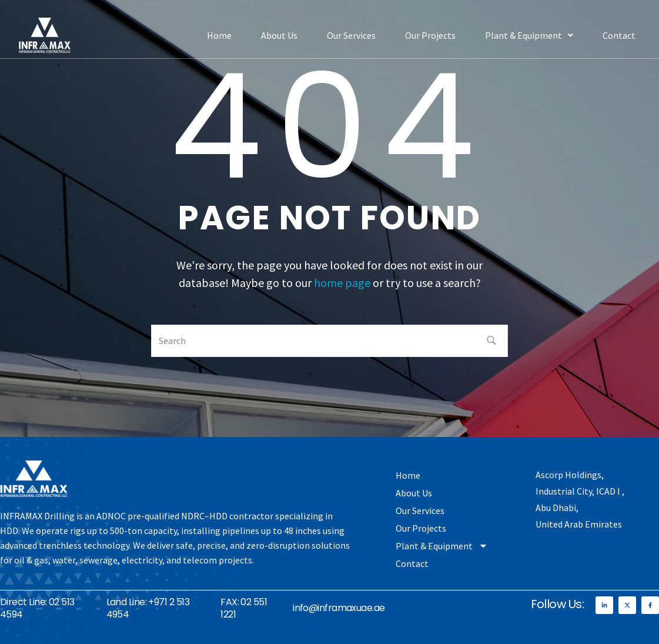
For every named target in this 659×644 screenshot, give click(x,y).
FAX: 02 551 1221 (244, 608)
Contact (619, 35)
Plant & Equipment (529, 35)
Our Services (351, 35)
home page (342, 283)
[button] (529, 35)
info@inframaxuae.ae (339, 608)
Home (219, 35)
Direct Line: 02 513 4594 (37, 608)
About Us (279, 35)
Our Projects (430, 35)
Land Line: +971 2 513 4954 (148, 608)
